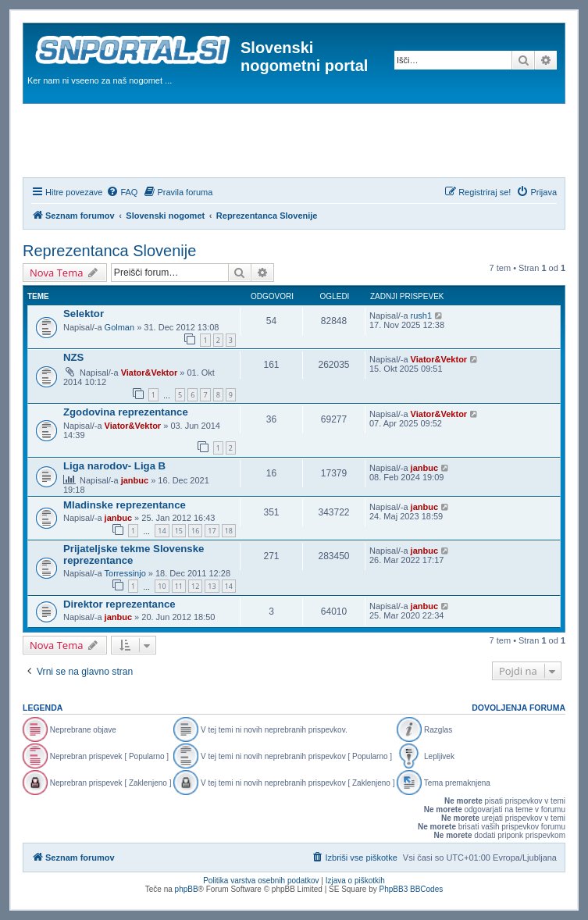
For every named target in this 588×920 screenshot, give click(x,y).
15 (179, 531)
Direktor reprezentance (119, 604)
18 (229, 531)
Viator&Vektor (150, 373)
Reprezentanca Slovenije (109, 251)
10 (162, 586)
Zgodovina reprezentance (126, 412)
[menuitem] (122, 192)
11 (179, 586)
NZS (73, 357)
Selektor (84, 314)
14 (162, 531)
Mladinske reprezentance (125, 505)
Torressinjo (125, 573)
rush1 (422, 316)
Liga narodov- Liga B (114, 466)
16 (195, 531)
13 (212, 586)
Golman (120, 327)
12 (195, 586)
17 (212, 531)
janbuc (135, 480)
